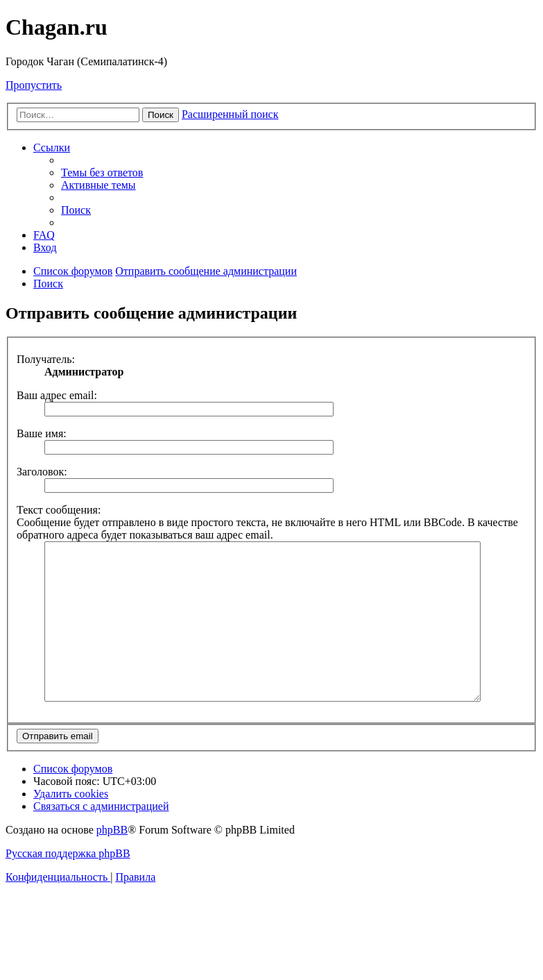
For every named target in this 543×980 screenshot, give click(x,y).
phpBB (112, 861)
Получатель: (46, 359)
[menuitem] (102, 172)
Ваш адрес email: (57, 395)
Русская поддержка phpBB (68, 885)
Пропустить (34, 85)
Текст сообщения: (59, 510)
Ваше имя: (42, 433)
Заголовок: (42, 472)
